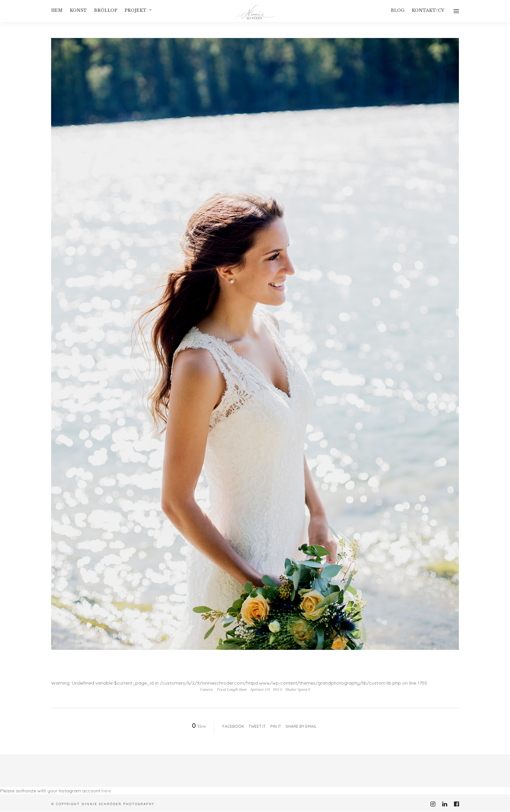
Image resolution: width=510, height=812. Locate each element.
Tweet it (257, 726)
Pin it (276, 726)
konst (78, 10)
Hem (57, 10)
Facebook (233, 726)
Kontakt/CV (428, 10)
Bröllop (106, 10)
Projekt (135, 10)
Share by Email (301, 726)
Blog (398, 10)
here (106, 791)
